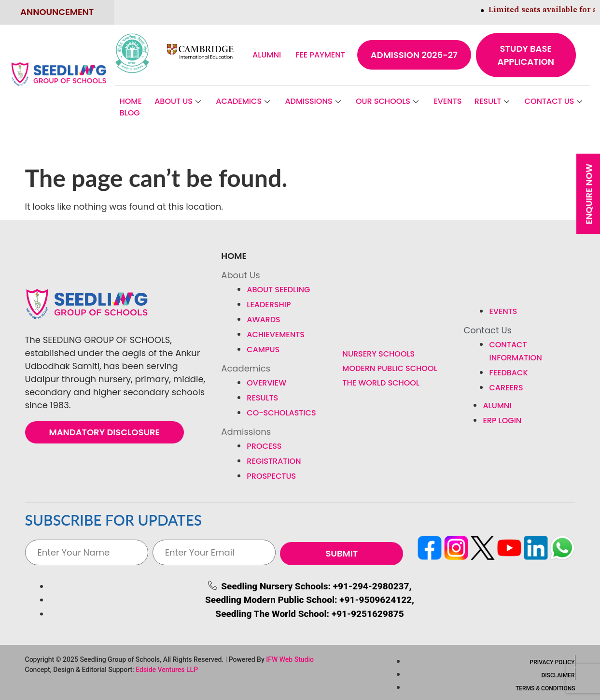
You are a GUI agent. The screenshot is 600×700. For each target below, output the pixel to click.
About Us (179, 101)
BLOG (130, 113)
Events (447, 101)
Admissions (314, 101)
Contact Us (555, 101)
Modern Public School (390, 368)
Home (131, 101)
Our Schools (388, 101)
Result (493, 101)
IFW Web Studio (290, 659)
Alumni (267, 55)
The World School (381, 383)
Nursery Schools (378, 354)
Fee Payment (320, 55)
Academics (244, 101)
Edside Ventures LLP (167, 670)
